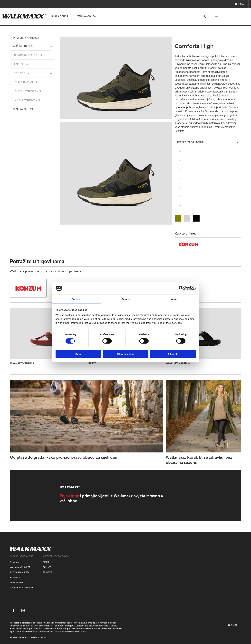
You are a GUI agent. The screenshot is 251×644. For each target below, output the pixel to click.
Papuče (47, 567)
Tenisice (48, 572)
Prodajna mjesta (20, 572)
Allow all (173, 354)
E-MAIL (240, 4)
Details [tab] (126, 299)
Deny (78, 354)
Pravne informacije (22, 588)
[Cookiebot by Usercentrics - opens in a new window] (181, 288)
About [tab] (175, 299)
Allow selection (125, 354)
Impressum (16, 583)
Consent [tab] (76, 299)
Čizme (46, 562)
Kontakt (15, 577)
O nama (14, 562)
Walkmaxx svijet (20, 567)
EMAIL (233, 625)
